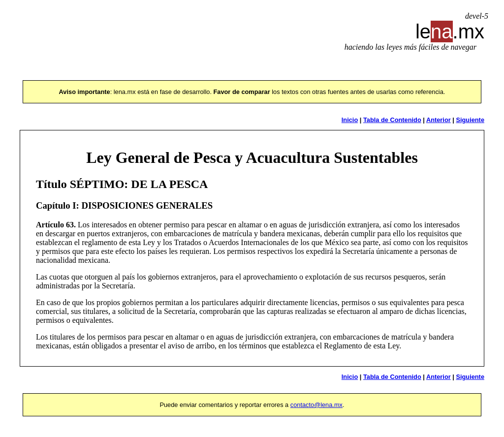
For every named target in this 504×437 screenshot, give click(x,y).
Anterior (439, 120)
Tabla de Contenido (392, 120)
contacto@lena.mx (316, 405)
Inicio (350, 120)
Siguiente (470, 120)
